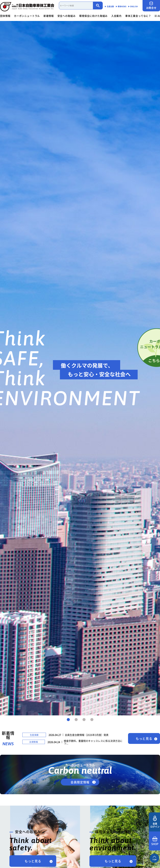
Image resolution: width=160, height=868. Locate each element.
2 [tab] (76, 720)
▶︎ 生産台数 (109, 6)
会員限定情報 (80, 782)
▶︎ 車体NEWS (121, 6)
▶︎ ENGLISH (133, 6)
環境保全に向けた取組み (93, 16)
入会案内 (116, 16)
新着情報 (49, 16)
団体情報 (5, 16)
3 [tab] (84, 720)
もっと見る (144, 739)
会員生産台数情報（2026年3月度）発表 (87, 735)
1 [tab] (68, 720)
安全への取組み (67, 16)
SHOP (155, 841)
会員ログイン (155, 822)
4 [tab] (92, 720)
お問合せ (151, 6)
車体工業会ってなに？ (138, 16)
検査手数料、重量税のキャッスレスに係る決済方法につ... (93, 742)
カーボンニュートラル (27, 16)
